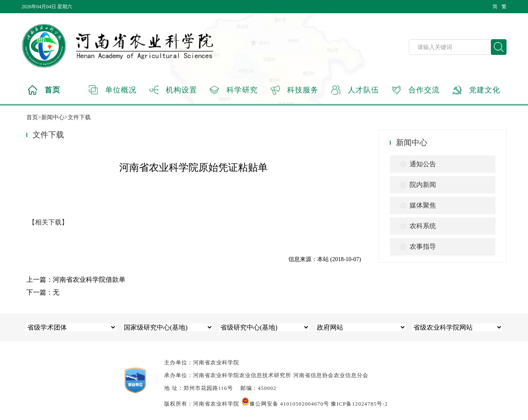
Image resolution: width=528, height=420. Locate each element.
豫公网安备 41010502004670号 (285, 404)
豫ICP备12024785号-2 (359, 404)
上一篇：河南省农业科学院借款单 (76, 280)
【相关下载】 (48, 222)
